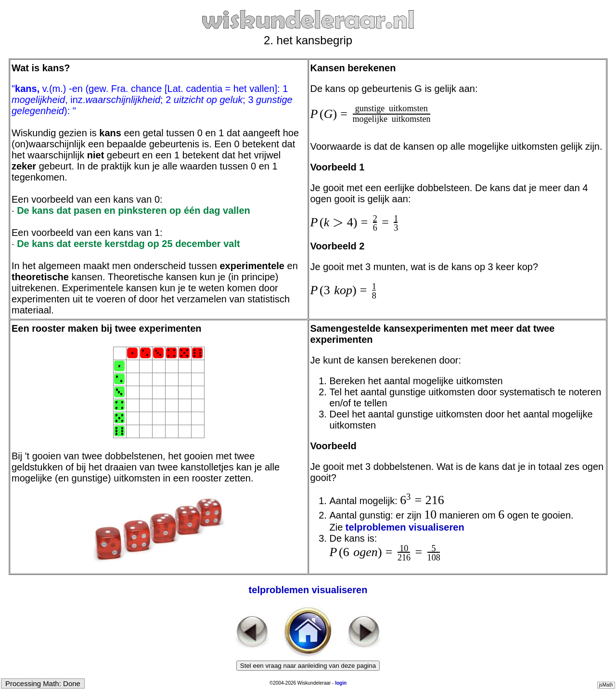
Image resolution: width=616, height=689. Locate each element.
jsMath (606, 685)
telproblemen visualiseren (405, 527)
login (341, 683)
